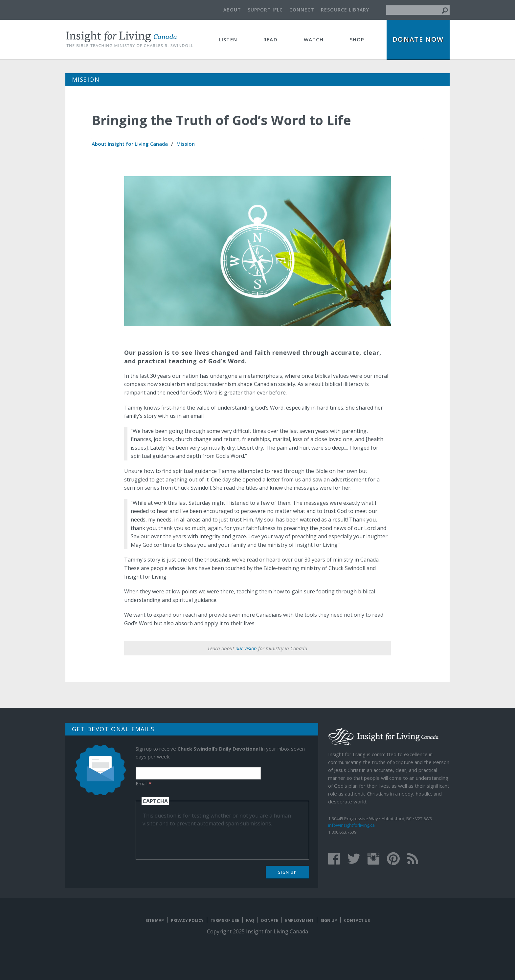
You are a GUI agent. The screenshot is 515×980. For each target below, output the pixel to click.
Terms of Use (225, 920)
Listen (228, 39)
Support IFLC (265, 10)
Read (270, 39)
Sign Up (288, 872)
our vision (246, 648)
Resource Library (345, 10)
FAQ (250, 920)
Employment (299, 920)
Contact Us (357, 920)
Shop (357, 39)
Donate (270, 920)
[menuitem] (130, 144)
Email (144, 783)
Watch (314, 39)
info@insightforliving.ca (351, 825)
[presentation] (192, 840)
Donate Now (418, 39)
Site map (155, 920)
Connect (302, 10)
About (232, 10)
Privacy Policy (187, 920)
